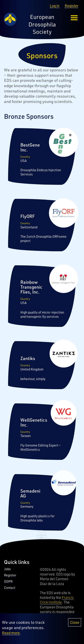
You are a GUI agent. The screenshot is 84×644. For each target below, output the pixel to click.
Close (75, 622)
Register (72, 6)
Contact (10, 588)
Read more (11, 633)
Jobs (7, 569)
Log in (55, 6)
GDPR (8, 581)
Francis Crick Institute (57, 600)
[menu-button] (74, 18)
